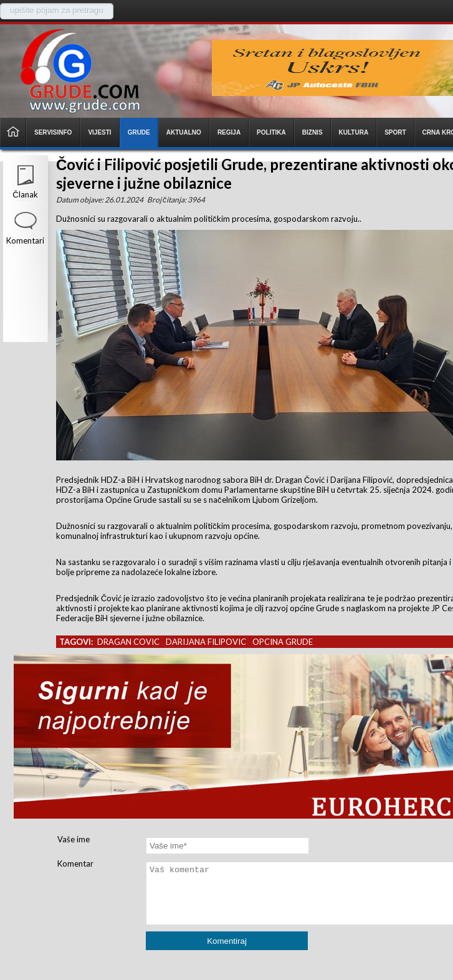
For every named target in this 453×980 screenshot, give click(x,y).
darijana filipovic (206, 642)
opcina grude (283, 642)
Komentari (25, 240)
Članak (25, 194)
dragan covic (128, 642)
